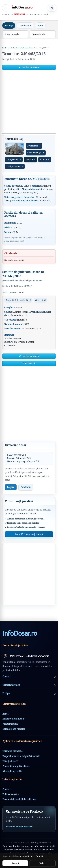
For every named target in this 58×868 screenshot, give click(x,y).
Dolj (13, 48)
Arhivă (45, 159)
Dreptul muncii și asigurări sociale (21, 756)
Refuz (43, 863)
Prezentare (34, 146)
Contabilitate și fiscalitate (16, 766)
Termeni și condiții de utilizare (19, 799)
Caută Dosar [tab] (25, 26)
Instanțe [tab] (9, 26)
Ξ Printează (29, 363)
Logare (11, 487)
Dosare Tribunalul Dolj (24, 48)
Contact (6, 789)
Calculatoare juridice (14, 729)
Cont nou (26, 487)
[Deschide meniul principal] (6, 8)
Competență (14, 159)
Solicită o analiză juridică (29, 534)
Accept (15, 863)
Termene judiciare (13, 751)
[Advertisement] (29, 103)
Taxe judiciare (10, 761)
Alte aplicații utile (12, 771)
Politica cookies (11, 794)
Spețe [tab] (40, 26)
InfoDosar (6, 48)
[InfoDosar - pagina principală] (22, 7)
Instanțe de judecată (13, 719)
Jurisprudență (15, 166)
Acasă (5, 714)
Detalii (39, 856)
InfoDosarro (20, 633)
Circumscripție (36, 153)
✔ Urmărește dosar (29, 67)
